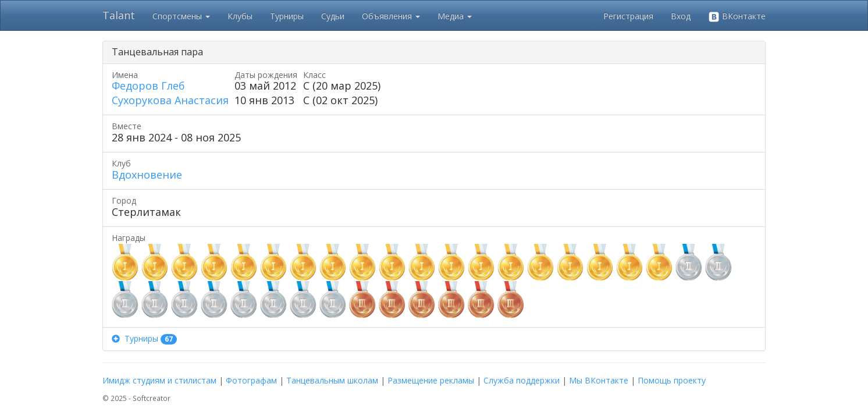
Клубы (240, 16)
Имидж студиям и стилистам (159, 380)
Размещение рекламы (431, 380)
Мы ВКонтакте (599, 380)
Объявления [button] (391, 16)
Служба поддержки (522, 380)
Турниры (287, 16)
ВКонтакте (737, 17)
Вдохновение (147, 175)
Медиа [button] (455, 16)
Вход (681, 16)
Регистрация (628, 16)
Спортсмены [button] (181, 16)
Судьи (333, 16)
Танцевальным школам (332, 380)
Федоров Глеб (148, 86)
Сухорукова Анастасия (170, 100)
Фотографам (251, 380)
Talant (119, 15)
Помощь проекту (672, 380)
